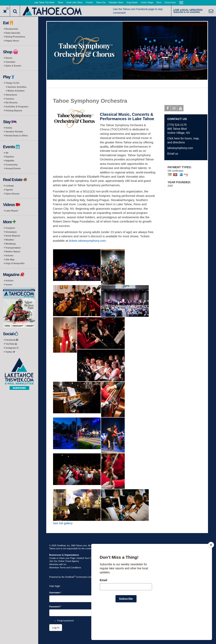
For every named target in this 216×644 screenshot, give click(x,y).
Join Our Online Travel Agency (64, 561)
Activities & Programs (17, 107)
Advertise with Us (58, 564)
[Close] (211, 571)
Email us (173, 154)
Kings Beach (132, 3)
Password (55, 607)
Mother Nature (13, 252)
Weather (10, 240)
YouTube (11, 344)
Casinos (10, 99)
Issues (9, 285)
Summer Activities (17, 87)
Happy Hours (12, 41)
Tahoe (60, 3)
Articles (9, 256)
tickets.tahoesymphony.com (87, 241)
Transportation (13, 248)
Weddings (11, 244)
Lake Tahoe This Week (44, 3)
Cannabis (10, 62)
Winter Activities (16, 91)
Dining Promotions (15, 37)
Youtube (180, 109)
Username (55, 593)
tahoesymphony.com (180, 148)
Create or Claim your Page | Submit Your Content (73, 558)
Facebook (12, 340)
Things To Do (12, 83)
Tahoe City (101, 3)
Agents (9, 190)
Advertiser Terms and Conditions (65, 568)
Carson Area (170, 3)
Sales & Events (13, 66)
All (7, 153)
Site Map (10, 260)
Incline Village (147, 3)
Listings (10, 186)
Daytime (10, 157)
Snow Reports (13, 236)
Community (12, 165)
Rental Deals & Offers (17, 136)
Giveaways (11, 232)
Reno (159, 3)
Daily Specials (13, 33)
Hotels (9, 128)
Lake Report (12, 211)
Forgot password (65, 621)
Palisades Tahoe (116, 3)
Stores (9, 58)
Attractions (11, 95)
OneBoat (70, 577)
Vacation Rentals (14, 132)
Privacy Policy (130, 545)
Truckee (89, 3)
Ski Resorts (12, 103)
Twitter (10, 352)
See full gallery (63, 523)
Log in (56, 628)
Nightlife (10, 161)
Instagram (12, 348)
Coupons (10, 228)
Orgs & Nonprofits (15, 263)
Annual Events (13, 168)
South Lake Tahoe (74, 3)
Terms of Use (114, 545)
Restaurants (12, 29)
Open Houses (13, 194)
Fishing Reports (14, 111)
